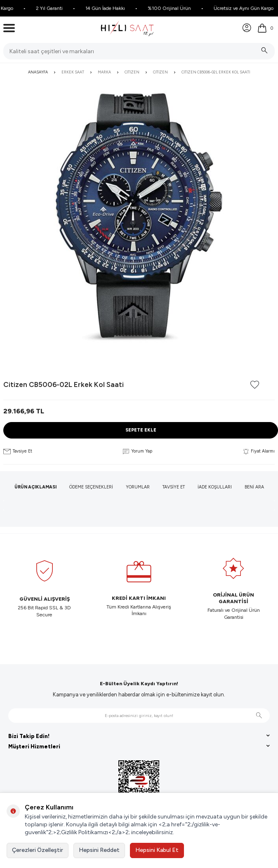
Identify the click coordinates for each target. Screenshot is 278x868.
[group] (139, 217)
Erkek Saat (73, 72)
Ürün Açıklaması (35, 487)
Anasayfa (38, 72)
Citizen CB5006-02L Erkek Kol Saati (216, 72)
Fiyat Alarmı (259, 451)
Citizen (132, 72)
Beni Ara (254, 487)
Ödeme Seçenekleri (91, 487)
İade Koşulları (215, 487)
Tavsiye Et (18, 451)
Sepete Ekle (141, 430)
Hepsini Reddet (99, 850)
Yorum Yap (138, 451)
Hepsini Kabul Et (157, 850)
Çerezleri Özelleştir (38, 850)
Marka (104, 72)
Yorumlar (138, 487)
